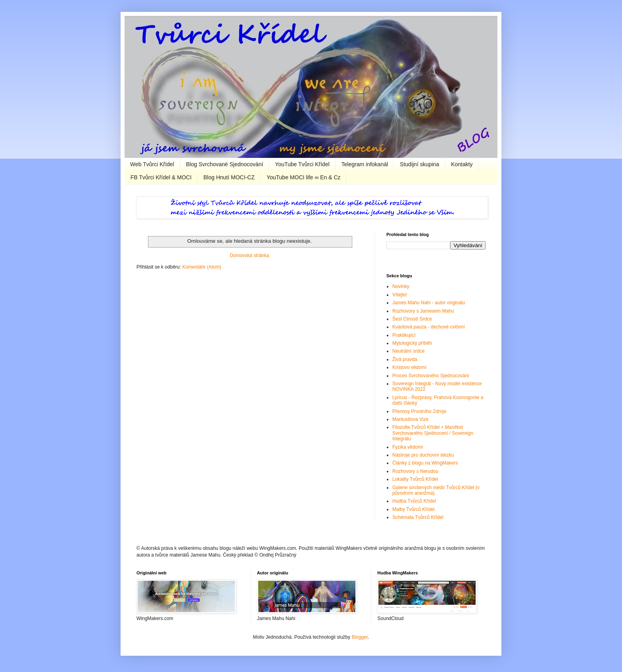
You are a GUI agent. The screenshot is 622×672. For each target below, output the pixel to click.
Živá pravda (405, 359)
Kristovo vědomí (409, 367)
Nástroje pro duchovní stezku (423, 455)
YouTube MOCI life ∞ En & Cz (303, 177)
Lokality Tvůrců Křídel (415, 479)
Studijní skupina (419, 164)
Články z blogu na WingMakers (425, 463)
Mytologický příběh (412, 343)
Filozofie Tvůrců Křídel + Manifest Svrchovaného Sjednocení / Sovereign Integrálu (433, 433)
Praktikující (404, 335)
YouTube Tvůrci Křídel (302, 164)
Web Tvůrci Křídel (152, 164)
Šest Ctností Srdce (412, 319)
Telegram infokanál (365, 164)
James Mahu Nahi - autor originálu (429, 303)
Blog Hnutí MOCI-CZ (229, 177)
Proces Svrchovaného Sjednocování (431, 376)
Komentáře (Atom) (202, 267)
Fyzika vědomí (408, 447)
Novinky (401, 286)
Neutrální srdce (408, 351)
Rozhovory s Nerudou (415, 471)
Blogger (360, 637)
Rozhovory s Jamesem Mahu (423, 311)
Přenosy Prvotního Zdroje (419, 411)
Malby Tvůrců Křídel (413, 509)
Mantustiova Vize (410, 419)
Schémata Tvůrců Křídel (418, 517)
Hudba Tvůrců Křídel (414, 501)
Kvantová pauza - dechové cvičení (429, 327)
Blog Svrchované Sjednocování (225, 164)
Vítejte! (400, 295)
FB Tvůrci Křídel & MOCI (161, 177)
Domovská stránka (249, 255)
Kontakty (462, 164)
